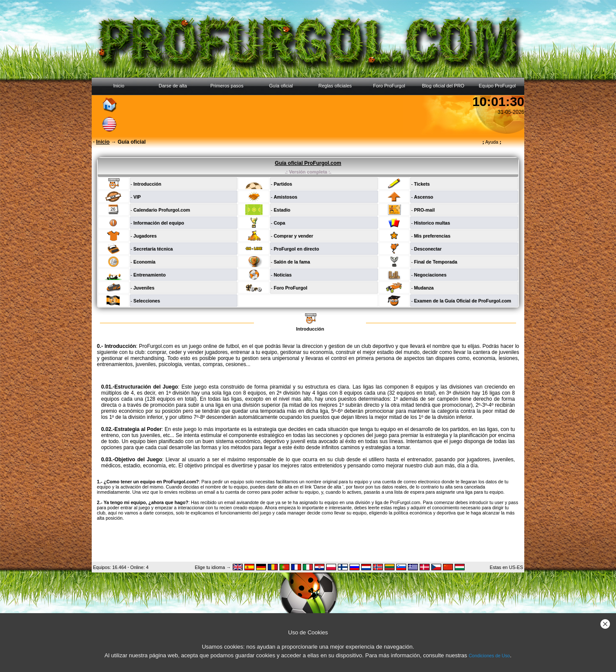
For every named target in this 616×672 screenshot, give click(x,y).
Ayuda (492, 142)
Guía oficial (281, 86)
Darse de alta (173, 86)
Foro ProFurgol (389, 86)
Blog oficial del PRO (443, 86)
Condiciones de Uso (489, 656)
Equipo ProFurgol (497, 86)
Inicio (119, 86)
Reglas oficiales (335, 86)
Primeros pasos (227, 86)
